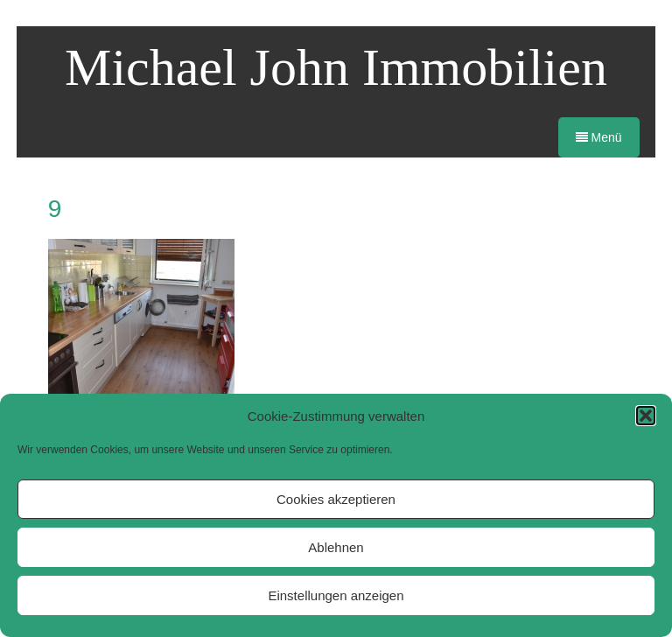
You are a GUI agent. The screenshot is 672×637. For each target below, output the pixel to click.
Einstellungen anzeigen (336, 595)
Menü (599, 137)
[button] (646, 416)
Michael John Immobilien (336, 67)
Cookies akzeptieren (336, 499)
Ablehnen (336, 547)
